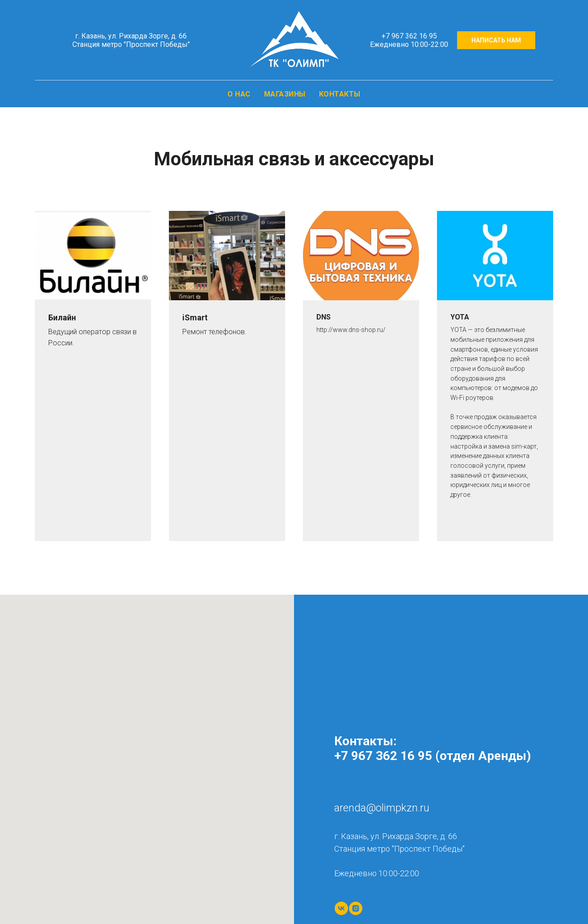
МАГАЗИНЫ (285, 94)
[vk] (341, 908)
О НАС (239, 94)
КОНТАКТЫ (340, 94)
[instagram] (356, 908)
